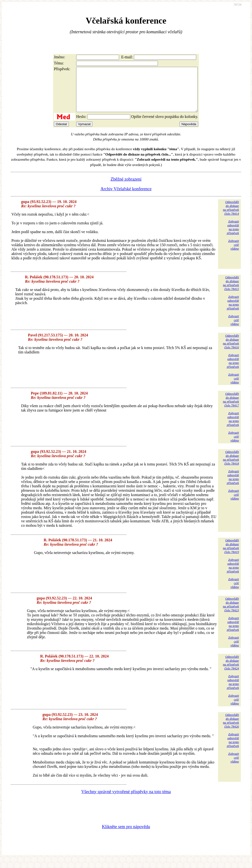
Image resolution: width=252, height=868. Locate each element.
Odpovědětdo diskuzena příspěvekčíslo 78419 (231, 555)
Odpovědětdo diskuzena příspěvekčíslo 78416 (231, 350)
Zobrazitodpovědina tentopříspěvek (233, 236)
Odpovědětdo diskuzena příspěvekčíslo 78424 (231, 671)
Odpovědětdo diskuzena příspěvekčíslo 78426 (231, 729)
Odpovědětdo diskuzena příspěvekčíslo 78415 (231, 292)
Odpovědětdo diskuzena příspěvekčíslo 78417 (231, 408)
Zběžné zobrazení (126, 188)
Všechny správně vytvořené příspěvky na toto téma (126, 800)
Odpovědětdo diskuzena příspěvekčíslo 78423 (231, 613)
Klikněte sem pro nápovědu (126, 835)
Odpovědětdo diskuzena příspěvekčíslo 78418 (231, 466)
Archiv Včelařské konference (126, 198)
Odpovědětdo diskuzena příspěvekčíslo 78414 (231, 216)
